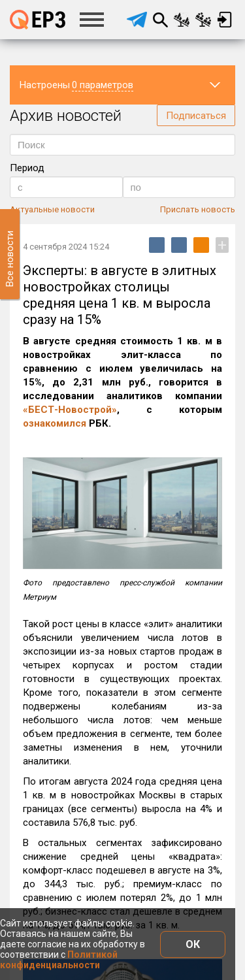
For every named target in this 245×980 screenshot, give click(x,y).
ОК (193, 944)
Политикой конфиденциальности (59, 960)
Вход (225, 20)
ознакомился (55, 423)
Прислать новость (198, 209)
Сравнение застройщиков (203, 20)
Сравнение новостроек (182, 20)
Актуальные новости (52, 209)
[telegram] (137, 20)
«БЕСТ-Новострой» (70, 410)
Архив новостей (66, 115)
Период (27, 168)
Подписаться (196, 116)
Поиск (160, 20)
